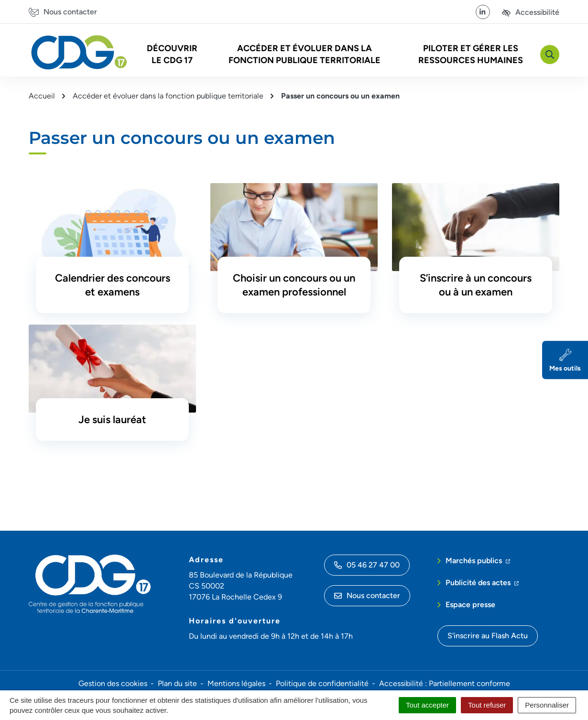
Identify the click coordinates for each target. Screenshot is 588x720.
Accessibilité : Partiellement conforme (445, 683)
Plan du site (177, 683)
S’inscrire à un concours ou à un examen (476, 285)
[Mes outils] (565, 360)
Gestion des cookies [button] (113, 683)
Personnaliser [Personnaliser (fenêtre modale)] (547, 705)
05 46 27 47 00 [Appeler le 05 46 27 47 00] (367, 565)
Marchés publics (478, 560)
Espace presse (470, 605)
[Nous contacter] (63, 12)
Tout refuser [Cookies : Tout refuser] (487, 705)
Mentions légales (236, 683)
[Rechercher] (550, 55)
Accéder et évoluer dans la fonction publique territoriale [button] (305, 54)
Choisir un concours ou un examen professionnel (294, 285)
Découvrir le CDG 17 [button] (172, 54)
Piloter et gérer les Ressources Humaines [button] (471, 54)
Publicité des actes (482, 582)
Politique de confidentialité (322, 683)
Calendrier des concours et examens (113, 285)
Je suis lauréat (112, 420)
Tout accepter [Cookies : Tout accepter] (427, 705)
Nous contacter (367, 595)
